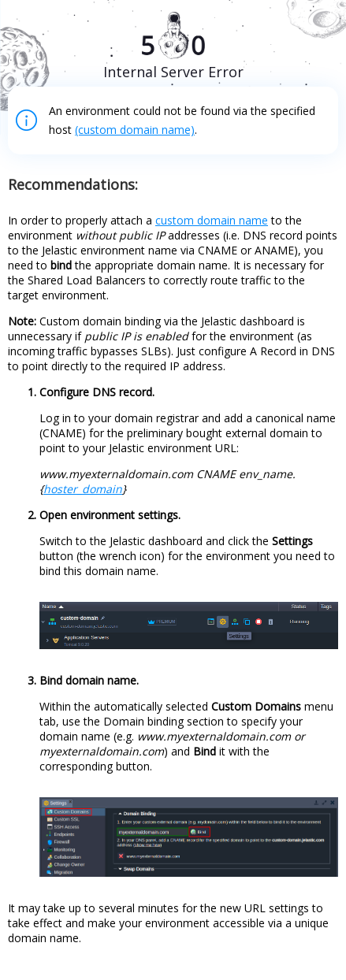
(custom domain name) (135, 130)
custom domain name (212, 220)
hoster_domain (83, 489)
